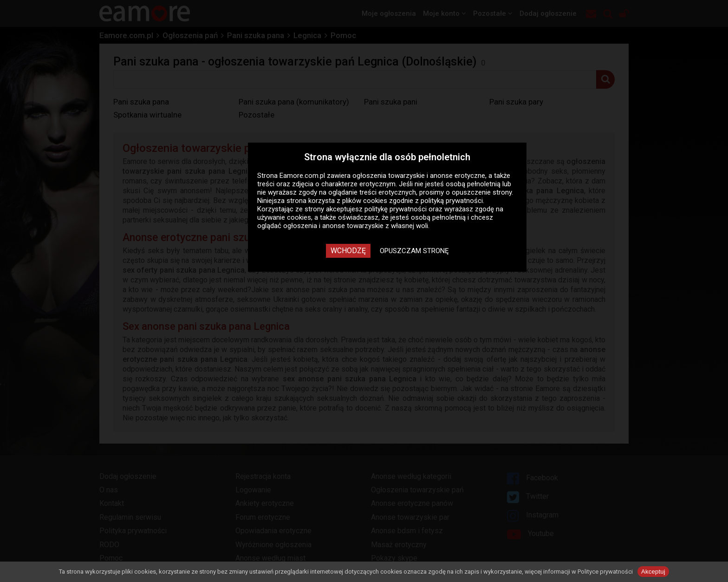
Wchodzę (348, 251)
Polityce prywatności (605, 572)
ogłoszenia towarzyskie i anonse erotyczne (419, 176)
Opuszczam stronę (414, 251)
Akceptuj (653, 572)
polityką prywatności (452, 201)
